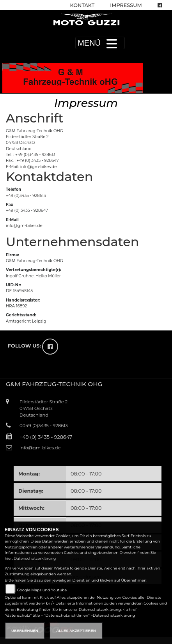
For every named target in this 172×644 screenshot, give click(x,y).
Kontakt (82, 5)
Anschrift (35, 118)
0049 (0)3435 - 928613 (44, 426)
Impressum (126, 5)
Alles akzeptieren (76, 631)
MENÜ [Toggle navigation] (100, 43)
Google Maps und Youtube (42, 590)
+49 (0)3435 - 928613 (26, 196)
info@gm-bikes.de (24, 226)
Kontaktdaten (49, 177)
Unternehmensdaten (73, 242)
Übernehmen (25, 631)
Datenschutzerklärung (35, 558)
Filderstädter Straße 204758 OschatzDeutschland (43, 408)
